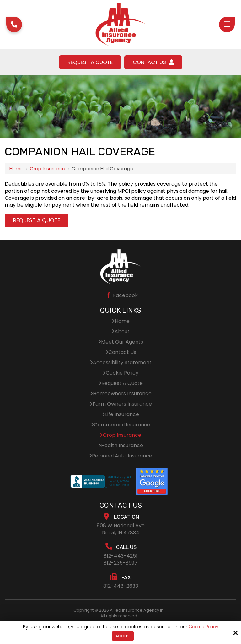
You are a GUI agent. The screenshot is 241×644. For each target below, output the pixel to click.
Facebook (121, 295)
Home (16, 168)
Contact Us (154, 62)
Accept (123, 636)
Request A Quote (90, 62)
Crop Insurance (48, 168)
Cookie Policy (204, 627)
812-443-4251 (120, 556)
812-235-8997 (120, 563)
